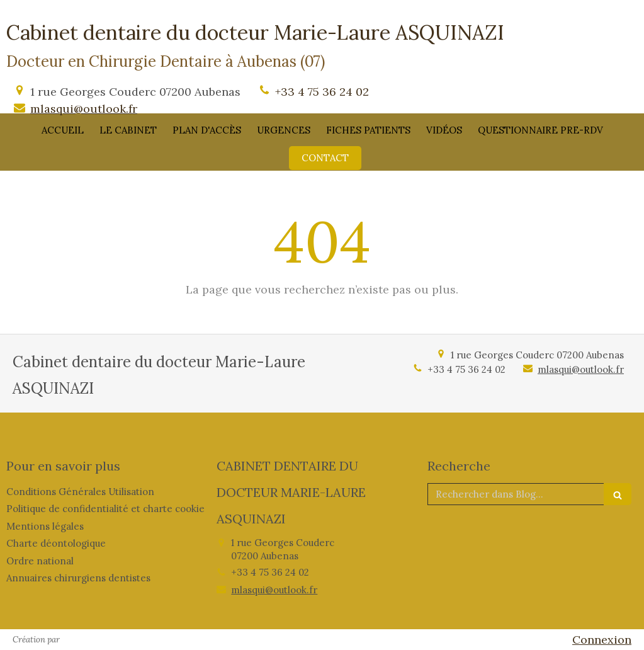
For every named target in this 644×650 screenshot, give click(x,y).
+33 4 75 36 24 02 (322, 92)
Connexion (602, 640)
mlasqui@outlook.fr (84, 109)
